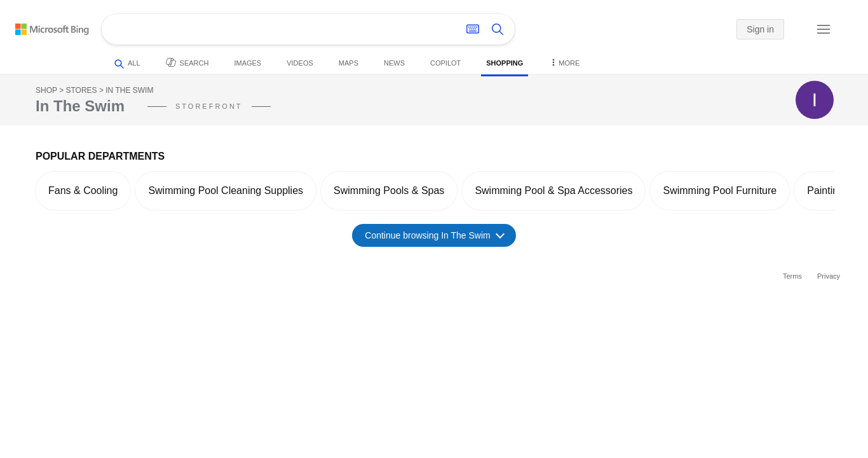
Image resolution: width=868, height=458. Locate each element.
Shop (46, 90)
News (394, 63)
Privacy (829, 276)
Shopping (505, 63)
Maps (349, 63)
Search (187, 62)
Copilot (445, 63)
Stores (81, 90)
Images (248, 63)
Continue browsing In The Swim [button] (434, 235)
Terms (792, 276)
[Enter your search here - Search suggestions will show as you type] (272, 29)
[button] (794, 30)
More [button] (564, 62)
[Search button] (498, 29)
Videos (300, 63)
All (127, 64)
